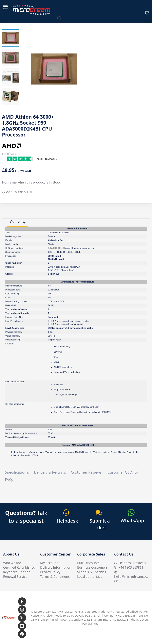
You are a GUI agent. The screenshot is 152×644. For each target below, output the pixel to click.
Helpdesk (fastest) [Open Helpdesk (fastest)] (130, 563)
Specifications (17, 472)
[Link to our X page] (22, 618)
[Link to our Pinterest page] (22, 634)
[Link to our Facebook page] (22, 601)
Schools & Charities (92, 572)
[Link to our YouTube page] (22, 626)
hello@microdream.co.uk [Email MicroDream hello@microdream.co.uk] (131, 577)
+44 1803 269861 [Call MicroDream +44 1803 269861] (129, 568)
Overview (18, 222)
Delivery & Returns (50, 472)
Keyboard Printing (17, 572)
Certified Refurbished (19, 568)
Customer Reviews (86, 472)
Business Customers (92, 568)
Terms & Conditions (55, 577)
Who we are (12, 563)
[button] (11, 38)
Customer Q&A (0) (123, 472)
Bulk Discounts (88, 563)
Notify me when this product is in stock (31, 183)
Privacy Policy (50, 572)
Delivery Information (56, 568)
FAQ (8, 480)
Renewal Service (15, 577)
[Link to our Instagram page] (22, 610)
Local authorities (90, 577)
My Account (49, 563)
